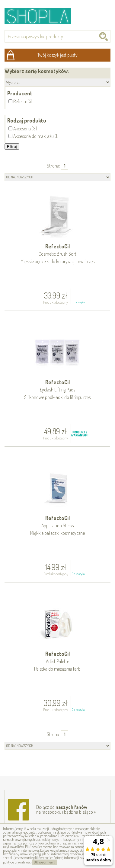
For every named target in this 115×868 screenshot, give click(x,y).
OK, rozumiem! (45, 862)
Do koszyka (78, 302)
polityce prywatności (17, 862)
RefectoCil (57, 254)
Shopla (42, 16)
